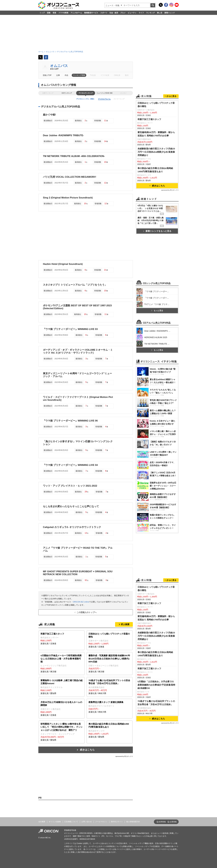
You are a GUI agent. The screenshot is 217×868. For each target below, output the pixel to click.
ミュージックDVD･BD (104, 93)
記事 (58, 75)
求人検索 (125, 624)
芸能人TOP (47, 75)
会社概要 (42, 822)
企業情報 (173, 822)
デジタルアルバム (104, 99)
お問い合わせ (87, 822)
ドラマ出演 (105, 75)
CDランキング (67, 93)
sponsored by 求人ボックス (124, 756)
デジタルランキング (86, 93)
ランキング (150, 13)
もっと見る (157, 311)
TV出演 (93, 75)
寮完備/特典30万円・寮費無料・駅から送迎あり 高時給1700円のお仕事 (156, 134)
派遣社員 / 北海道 (62, 639)
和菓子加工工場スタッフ (149, 119)
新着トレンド (170, 13)
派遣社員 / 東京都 (62, 663)
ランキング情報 (79, 75)
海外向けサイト (117, 822)
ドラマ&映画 (63, 13)
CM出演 (117, 75)
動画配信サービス (91, 13)
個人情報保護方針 (133, 822)
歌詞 (127, 75)
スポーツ (104, 13)
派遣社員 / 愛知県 (62, 687)
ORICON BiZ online (81, 602)
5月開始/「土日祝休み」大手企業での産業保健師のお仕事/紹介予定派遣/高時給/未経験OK (156, 685)
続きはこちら (87, 750)
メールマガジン (101, 822)
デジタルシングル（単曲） (86, 99)
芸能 (49, 13)
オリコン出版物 (55, 822)
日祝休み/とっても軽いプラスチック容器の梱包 (156, 105)
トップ (42, 13)
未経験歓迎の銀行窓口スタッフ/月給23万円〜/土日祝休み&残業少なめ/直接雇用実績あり (156, 152)
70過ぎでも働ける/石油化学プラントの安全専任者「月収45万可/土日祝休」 (156, 703)
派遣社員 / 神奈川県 (110, 687)
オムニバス (59, 66)
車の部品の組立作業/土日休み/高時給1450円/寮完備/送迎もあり (155, 170)
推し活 (160, 13)
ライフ (141, 13)
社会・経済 (114, 13)
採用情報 (162, 822)
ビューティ (132, 13)
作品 (66, 75)
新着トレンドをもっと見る (157, 231)
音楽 (54, 13)
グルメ (123, 13)
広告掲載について (71, 822)
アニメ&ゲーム (76, 13)
